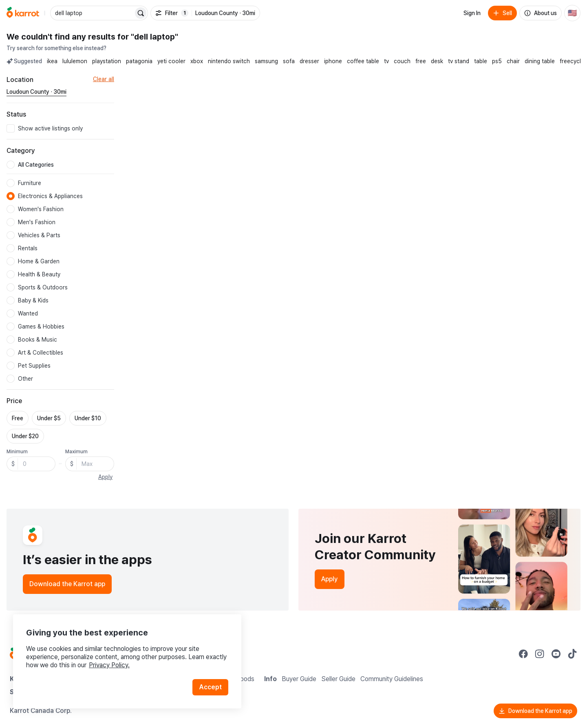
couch (402, 61)
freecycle (572, 61)
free (421, 61)
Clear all (104, 79)
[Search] (141, 13)
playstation (107, 61)
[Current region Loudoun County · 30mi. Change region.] (36, 92)
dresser (309, 61)
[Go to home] (23, 13)
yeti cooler (171, 61)
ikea (52, 61)
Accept (210, 687)
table (481, 61)
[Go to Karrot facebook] (523, 654)
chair (513, 61)
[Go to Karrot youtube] (556, 654)
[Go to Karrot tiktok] (572, 654)
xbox (197, 61)
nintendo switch (229, 61)
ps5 (497, 61)
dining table (540, 61)
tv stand (459, 61)
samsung (266, 61)
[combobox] (93, 13)
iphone (333, 61)
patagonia (139, 61)
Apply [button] (105, 477)
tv (386, 61)
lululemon (75, 61)
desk (437, 61)
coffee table (363, 61)
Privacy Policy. (109, 665)
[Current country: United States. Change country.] (572, 13)
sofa (289, 61)
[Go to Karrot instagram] (540, 654)
